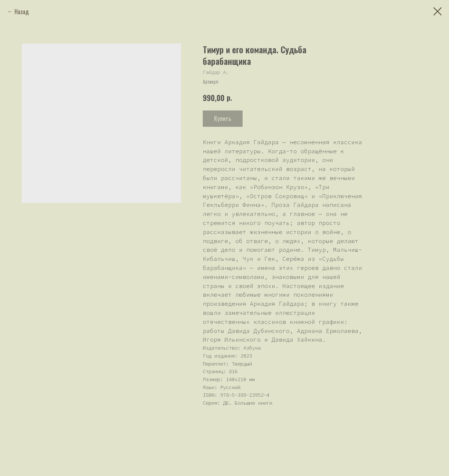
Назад (22, 12)
